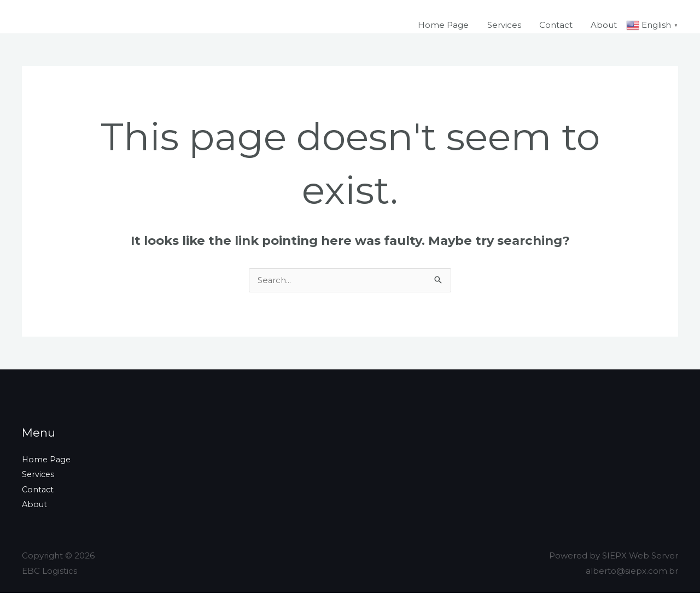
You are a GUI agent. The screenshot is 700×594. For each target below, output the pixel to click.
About (605, 25)
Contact (559, 25)
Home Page (450, 25)
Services (509, 25)
